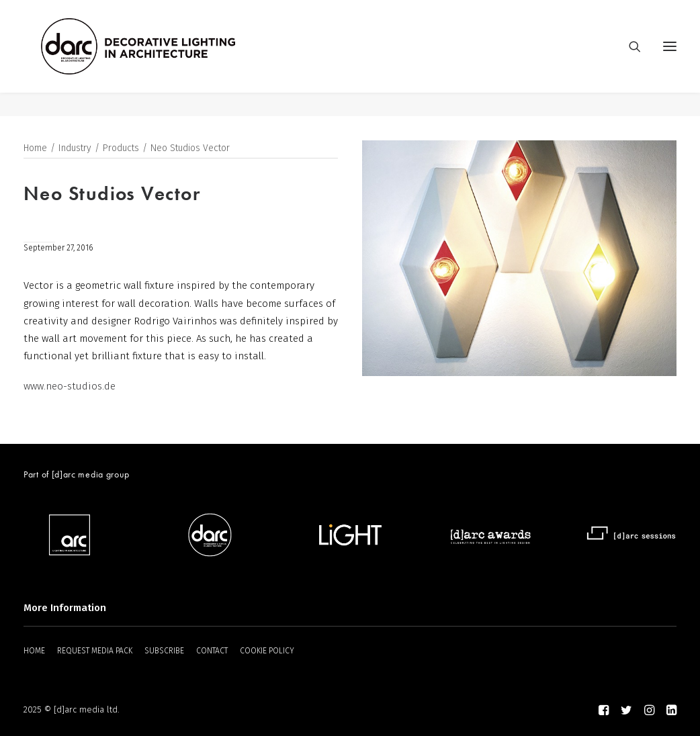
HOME (34, 651)
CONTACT (212, 651)
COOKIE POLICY (267, 651)
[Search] (629, 58)
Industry (75, 149)
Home (35, 149)
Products (121, 149)
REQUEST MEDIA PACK (95, 651)
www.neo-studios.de (70, 387)
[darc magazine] (163, 58)
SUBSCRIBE (164, 651)
